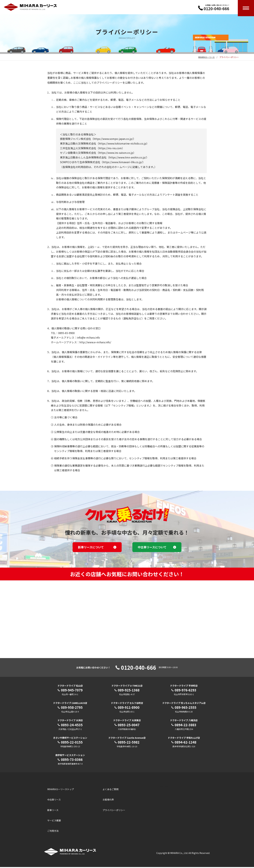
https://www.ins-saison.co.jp (116, 154)
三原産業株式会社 (167, 787)
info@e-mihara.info (88, 338)
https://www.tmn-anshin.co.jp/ (128, 158)
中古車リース (54, 801)
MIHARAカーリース (206, 58)
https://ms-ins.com (110, 149)
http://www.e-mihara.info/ (95, 343)
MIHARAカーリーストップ (61, 790)
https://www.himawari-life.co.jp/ (123, 163)
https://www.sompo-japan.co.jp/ (113, 140)
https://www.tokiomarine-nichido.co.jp (123, 144)
